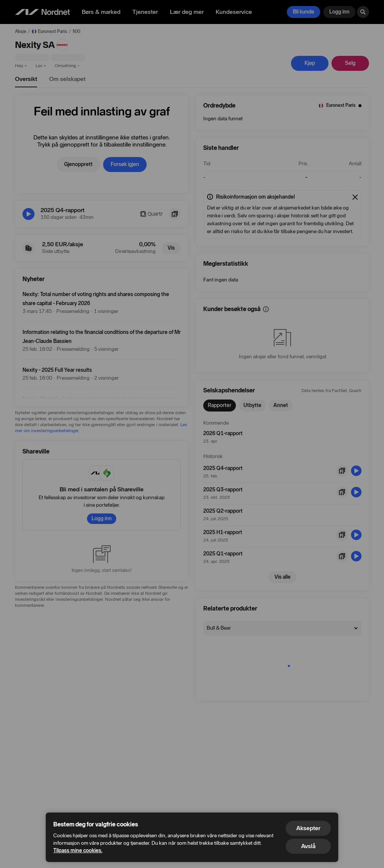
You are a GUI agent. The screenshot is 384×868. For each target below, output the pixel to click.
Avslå (308, 846)
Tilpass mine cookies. (78, 851)
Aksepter (308, 828)
